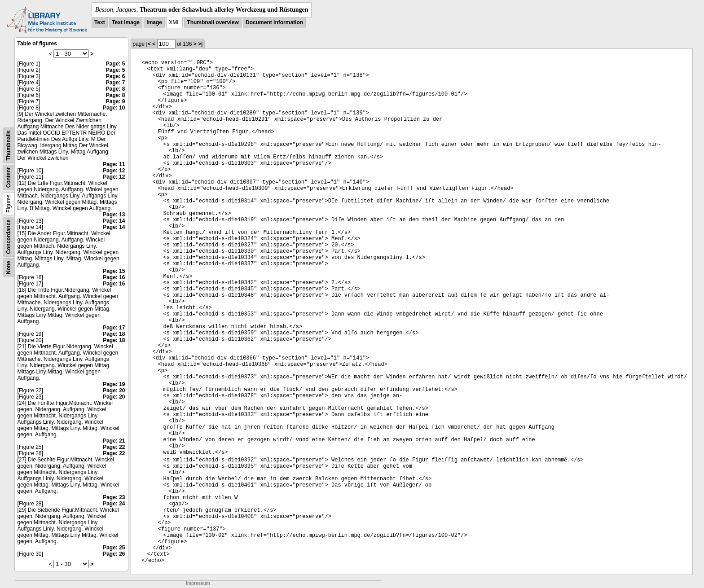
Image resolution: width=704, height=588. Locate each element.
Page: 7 (116, 83)
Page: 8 (116, 89)
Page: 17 (114, 328)
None (9, 268)
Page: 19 (114, 384)
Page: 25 (114, 548)
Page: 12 (114, 171)
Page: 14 (114, 221)
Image (154, 22)
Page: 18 (114, 334)
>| (200, 44)
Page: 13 (114, 215)
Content (9, 178)
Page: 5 (116, 64)
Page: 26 (114, 554)
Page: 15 (114, 271)
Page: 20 (114, 391)
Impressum (198, 583)
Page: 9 (116, 101)
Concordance (9, 237)
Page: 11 (114, 164)
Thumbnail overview (213, 22)
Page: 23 (114, 497)
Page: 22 (114, 447)
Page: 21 (114, 441)
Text (100, 22)
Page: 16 (114, 277)
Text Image (126, 22)
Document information (274, 22)
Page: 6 (116, 76)
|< (149, 44)
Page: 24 (114, 504)
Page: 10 (114, 108)
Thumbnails (9, 145)
